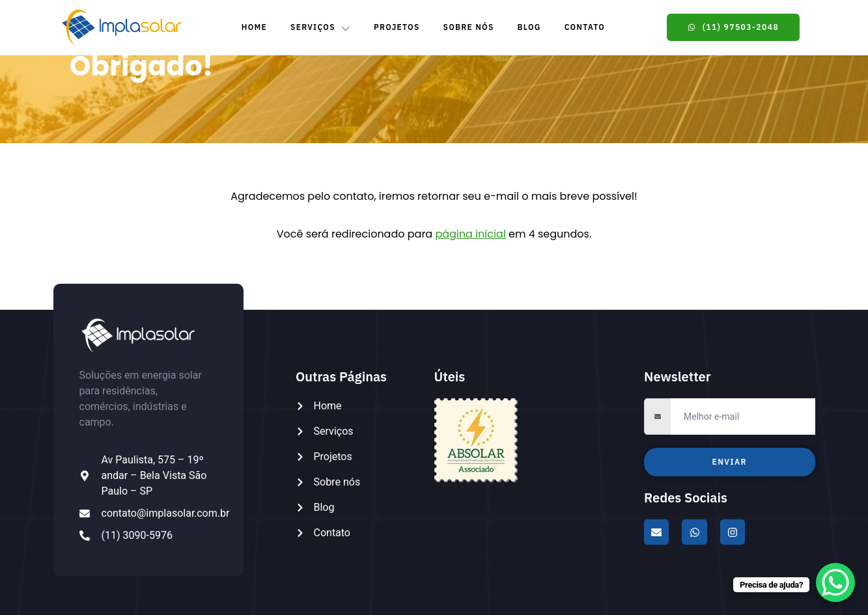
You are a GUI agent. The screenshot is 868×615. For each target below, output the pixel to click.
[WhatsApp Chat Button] (835, 582)
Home (254, 27)
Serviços (320, 27)
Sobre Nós (469, 27)
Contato (585, 27)
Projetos (397, 27)
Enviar (729, 462)
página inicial (470, 234)
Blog (529, 27)
